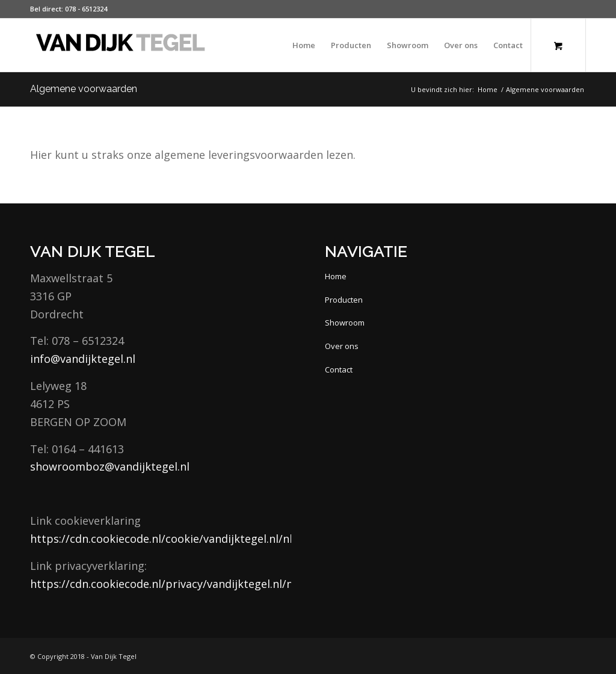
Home (336, 276)
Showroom (345, 323)
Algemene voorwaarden (84, 89)
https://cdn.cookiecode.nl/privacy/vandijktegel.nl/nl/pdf (174, 584)
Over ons (342, 346)
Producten (344, 300)
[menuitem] (304, 45)
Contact (339, 369)
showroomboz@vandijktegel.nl (110, 466)
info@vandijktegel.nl (83, 359)
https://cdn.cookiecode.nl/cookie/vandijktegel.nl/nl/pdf (172, 539)
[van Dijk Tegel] (120, 45)
